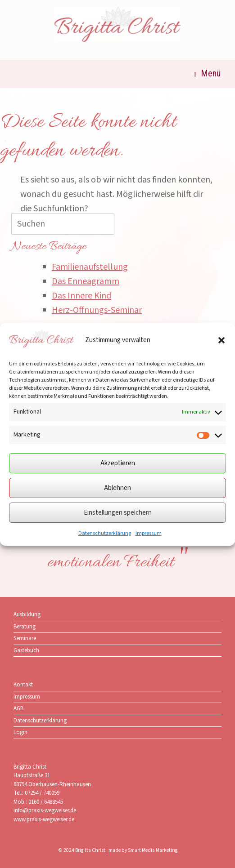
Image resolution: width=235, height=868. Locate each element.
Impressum (149, 533)
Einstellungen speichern (118, 513)
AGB (18, 708)
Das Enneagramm (86, 281)
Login (20, 732)
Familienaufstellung (90, 267)
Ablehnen (117, 488)
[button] (221, 340)
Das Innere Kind (81, 296)
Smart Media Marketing (153, 850)
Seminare (25, 638)
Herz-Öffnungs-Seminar (97, 310)
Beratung (25, 627)
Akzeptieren (118, 463)
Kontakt (23, 685)
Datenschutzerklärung (105, 533)
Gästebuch (26, 650)
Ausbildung (27, 614)
